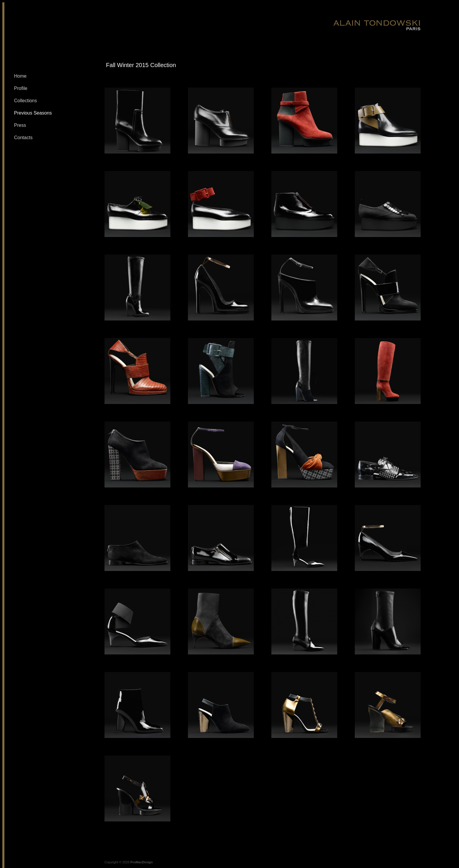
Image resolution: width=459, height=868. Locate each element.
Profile (21, 88)
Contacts (23, 138)
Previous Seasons (33, 113)
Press (20, 125)
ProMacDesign (141, 862)
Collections (25, 101)
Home (20, 76)
